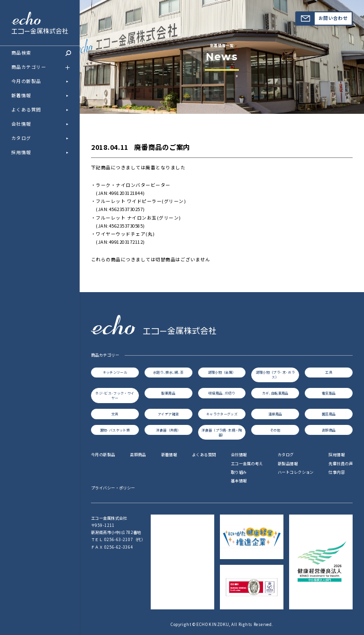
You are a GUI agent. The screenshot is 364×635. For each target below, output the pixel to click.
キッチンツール (115, 372)
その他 (275, 430)
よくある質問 (26, 110)
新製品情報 (288, 463)
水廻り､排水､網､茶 (168, 372)
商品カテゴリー (43, 67)
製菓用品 (168, 393)
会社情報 (21, 124)
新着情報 (21, 95)
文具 (115, 414)
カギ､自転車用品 (275, 393)
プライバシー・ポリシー (113, 488)
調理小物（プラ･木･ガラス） (275, 375)
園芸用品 (329, 414)
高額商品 (329, 430)
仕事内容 (337, 472)
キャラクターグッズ (222, 414)
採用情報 (21, 152)
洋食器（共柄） (168, 430)
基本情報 (239, 480)
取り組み (239, 472)
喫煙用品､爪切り (222, 393)
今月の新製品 (26, 81)
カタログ (21, 138)
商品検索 (41, 53)
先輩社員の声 (341, 463)
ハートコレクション (296, 472)
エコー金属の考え (247, 463)
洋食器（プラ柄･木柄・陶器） (222, 433)
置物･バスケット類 (115, 430)
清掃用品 (275, 414)
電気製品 (329, 393)
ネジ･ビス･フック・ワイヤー (115, 396)
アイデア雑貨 (168, 414)
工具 (329, 372)
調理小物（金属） (222, 372)
